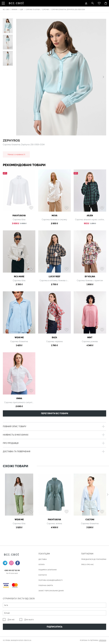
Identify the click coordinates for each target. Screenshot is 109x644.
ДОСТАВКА (43, 559)
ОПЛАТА (42, 565)
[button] (103, 77)
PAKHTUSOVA (19, 216)
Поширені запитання (47, 570)
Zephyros (11, 140)
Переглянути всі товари (55, 413)
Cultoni (90, 520)
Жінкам (14, 10)
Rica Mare (19, 277)
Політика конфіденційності (51, 580)
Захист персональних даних (51, 591)
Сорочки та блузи (33, 10)
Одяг (21, 10)
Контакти (43, 575)
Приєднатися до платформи (94, 559)
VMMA (19, 398)
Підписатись (55, 627)
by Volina (90, 277)
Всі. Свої (6, 10)
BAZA (54, 337)
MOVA (54, 216)
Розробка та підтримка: (93, 640)
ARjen (90, 216)
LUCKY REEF (54, 277)
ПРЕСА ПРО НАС (87, 565)
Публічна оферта (46, 586)
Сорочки (45, 10)
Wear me (19, 337)
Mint (90, 337)
